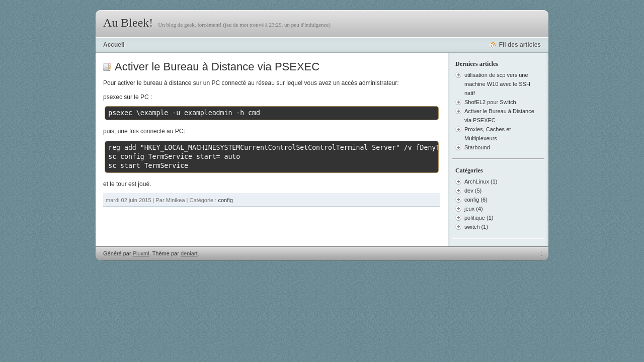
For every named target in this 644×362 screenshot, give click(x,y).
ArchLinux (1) (481, 182)
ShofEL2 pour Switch (490, 102)
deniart (189, 253)
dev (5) (473, 191)
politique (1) (479, 218)
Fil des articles (520, 45)
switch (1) (476, 227)
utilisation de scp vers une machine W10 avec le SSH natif (497, 84)
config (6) (476, 200)
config (225, 200)
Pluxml (141, 253)
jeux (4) (474, 209)
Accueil (114, 45)
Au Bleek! (128, 23)
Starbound (477, 147)
